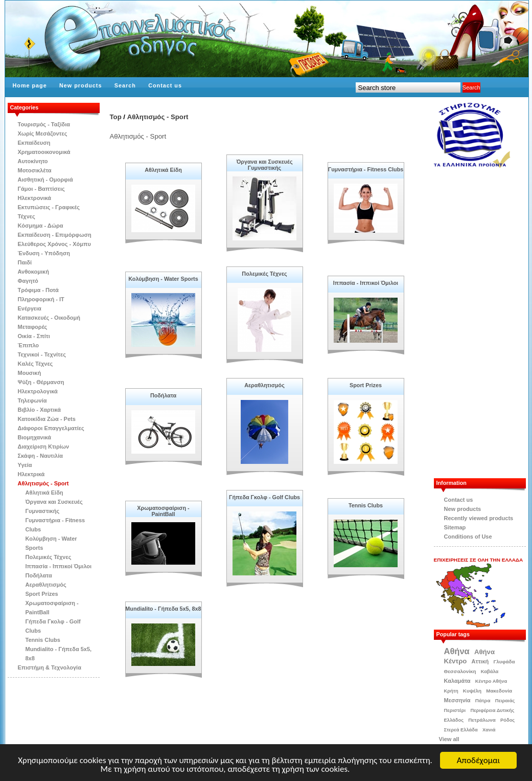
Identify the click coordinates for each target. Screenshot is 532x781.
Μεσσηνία (457, 700)
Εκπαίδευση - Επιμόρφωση (55, 235)
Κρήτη (451, 691)
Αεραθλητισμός (46, 585)
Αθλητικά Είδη (44, 493)
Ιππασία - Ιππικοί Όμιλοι (59, 566)
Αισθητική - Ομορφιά (45, 180)
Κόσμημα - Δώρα (41, 226)
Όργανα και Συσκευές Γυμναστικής (264, 165)
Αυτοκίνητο (33, 161)
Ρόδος (507, 720)
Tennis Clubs (43, 640)
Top (116, 117)
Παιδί (25, 262)
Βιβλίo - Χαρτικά (39, 410)
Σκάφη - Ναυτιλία (41, 456)
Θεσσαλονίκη (460, 671)
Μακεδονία (499, 691)
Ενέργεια (30, 308)
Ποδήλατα (39, 575)
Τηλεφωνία (32, 400)
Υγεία (25, 465)
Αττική (480, 661)
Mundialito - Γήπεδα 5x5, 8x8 (163, 609)
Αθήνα (457, 651)
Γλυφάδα (504, 662)
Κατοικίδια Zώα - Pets (47, 419)
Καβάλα (490, 672)
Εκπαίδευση (34, 143)
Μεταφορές (33, 327)
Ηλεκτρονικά (35, 198)
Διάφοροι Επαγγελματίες (51, 428)
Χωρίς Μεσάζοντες (43, 133)
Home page (30, 85)
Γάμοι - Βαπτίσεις (41, 189)
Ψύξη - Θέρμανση (41, 382)
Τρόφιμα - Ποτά (38, 290)
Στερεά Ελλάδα (461, 730)
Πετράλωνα (482, 720)
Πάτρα (483, 700)
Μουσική (30, 373)
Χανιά (489, 730)
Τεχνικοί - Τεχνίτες (42, 354)
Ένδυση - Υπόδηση (44, 253)
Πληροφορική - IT (41, 299)
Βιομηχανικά (35, 437)
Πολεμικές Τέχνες (49, 557)
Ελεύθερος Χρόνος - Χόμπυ (54, 244)
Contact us (165, 85)
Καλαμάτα (457, 681)
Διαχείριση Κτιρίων (44, 447)
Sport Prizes (42, 594)
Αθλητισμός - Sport (43, 483)
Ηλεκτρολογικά (38, 391)
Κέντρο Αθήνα (491, 681)
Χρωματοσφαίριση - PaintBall (163, 511)
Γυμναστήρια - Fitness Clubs (366, 169)
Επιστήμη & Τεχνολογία (50, 667)
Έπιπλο (29, 345)
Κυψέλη (472, 691)
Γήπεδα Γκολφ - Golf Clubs (264, 497)
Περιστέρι (455, 710)
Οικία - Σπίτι (34, 336)
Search (125, 85)
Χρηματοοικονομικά (44, 152)
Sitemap (455, 527)
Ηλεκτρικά (31, 474)
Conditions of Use (468, 537)
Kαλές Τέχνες (36, 364)
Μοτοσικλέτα (35, 170)
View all (449, 739)
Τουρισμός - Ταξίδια (44, 124)
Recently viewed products (479, 518)
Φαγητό (28, 281)
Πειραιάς (505, 701)
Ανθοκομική (33, 272)
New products (80, 85)
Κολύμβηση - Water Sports (163, 279)
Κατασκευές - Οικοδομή (49, 318)
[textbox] (408, 87)
